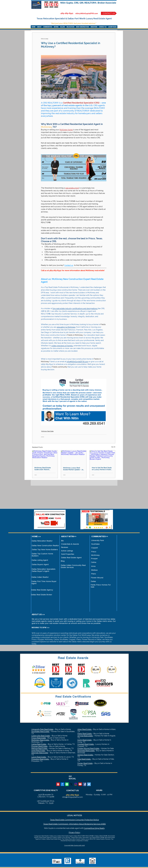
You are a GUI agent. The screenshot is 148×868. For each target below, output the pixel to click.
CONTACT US (72, 790)
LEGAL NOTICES (74, 815)
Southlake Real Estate (41, 731)
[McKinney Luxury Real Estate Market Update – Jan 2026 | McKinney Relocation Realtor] (74, 457)
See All (113, 447)
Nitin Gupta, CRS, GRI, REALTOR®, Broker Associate (88, 3)
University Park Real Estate (42, 729)
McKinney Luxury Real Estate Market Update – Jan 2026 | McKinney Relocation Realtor (74, 469)
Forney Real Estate (85, 763)
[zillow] (62, 784)
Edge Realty (99, 828)
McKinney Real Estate (47, 431)
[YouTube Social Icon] (80, 784)
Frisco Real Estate (39, 738)
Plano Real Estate (85, 734)
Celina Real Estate (39, 744)
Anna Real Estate (38, 751)
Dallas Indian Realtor (40, 577)
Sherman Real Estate (40, 753)
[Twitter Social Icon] (89, 784)
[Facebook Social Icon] (85, 784)
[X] (71, 784)
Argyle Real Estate (85, 736)
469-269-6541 (67, 13)
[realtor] (58, 784)
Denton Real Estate (85, 755)
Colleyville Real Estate (41, 736)
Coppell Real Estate (86, 744)
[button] (39, 27)
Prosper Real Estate (39, 746)
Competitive (89, 828)
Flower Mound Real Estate (89, 748)
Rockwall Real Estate (86, 751)
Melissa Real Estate (40, 748)
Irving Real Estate (85, 740)
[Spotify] (67, 784)
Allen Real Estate (85, 729)
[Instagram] (76, 784)
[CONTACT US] (109, 13)
